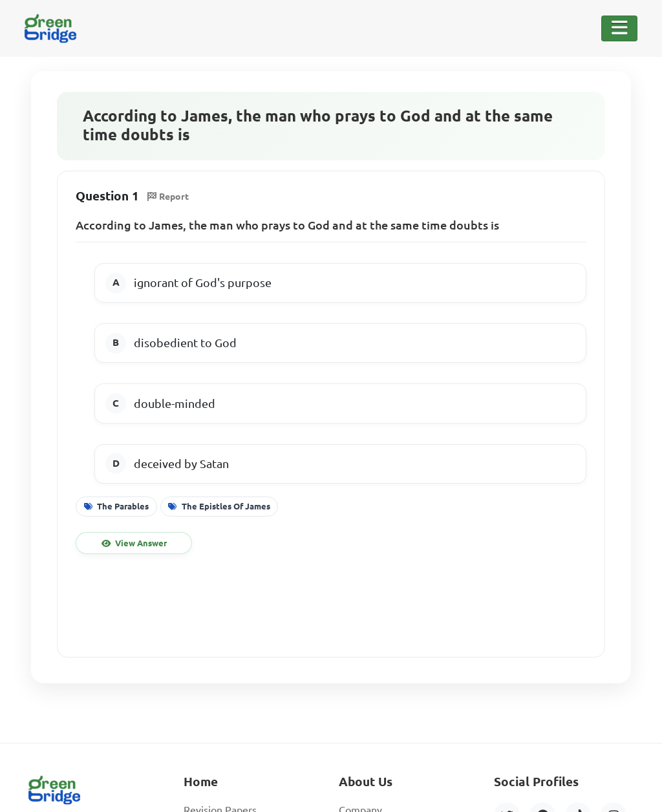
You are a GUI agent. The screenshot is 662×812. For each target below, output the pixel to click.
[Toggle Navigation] (619, 28)
